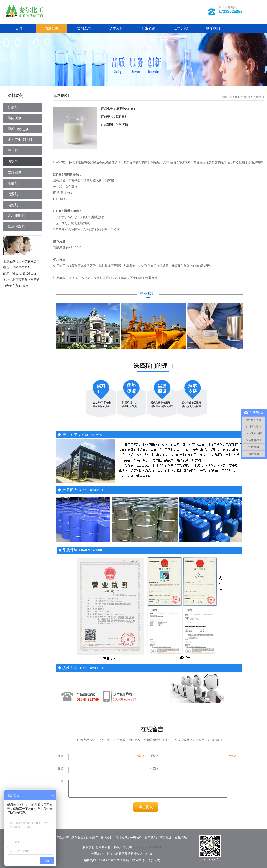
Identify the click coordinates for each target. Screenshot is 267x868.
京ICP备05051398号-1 (147, 847)
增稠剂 (260, 97)
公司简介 (136, 838)
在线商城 (181, 838)
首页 (19, 28)
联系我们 (213, 28)
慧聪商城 (166, 838)
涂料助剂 (248, 97)
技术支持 (116, 28)
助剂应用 (84, 28)
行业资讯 (148, 28)
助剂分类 (51, 28)
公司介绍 (181, 28)
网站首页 (63, 838)
